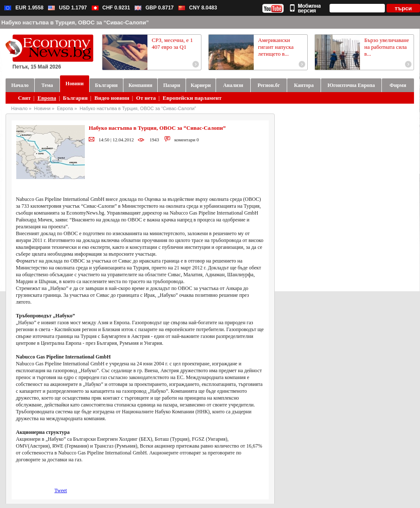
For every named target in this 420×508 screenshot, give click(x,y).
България (75, 98)
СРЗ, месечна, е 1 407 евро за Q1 (172, 43)
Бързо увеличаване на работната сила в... (387, 47)
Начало (19, 108)
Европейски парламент (192, 98)
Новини (42, 108)
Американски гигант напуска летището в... (276, 47)
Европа (47, 98)
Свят (24, 98)
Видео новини (112, 98)
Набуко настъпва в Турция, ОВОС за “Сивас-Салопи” (138, 108)
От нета (146, 98)
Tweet (61, 490)
